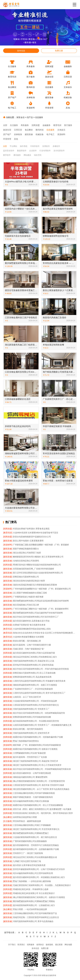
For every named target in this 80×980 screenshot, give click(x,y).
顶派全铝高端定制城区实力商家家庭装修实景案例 (35, 585)
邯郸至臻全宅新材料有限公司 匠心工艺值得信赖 (34, 673)
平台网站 (13, 146)
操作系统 (24, 146)
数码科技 (40, 130)
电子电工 (50, 134)
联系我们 (21, 945)
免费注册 (59, 51)
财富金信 (21, 117)
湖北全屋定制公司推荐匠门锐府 (27, 553)
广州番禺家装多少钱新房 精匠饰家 (28, 597)
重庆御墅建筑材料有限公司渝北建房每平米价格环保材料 (38, 613)
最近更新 (59, 945)
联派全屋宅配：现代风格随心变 (27, 641)
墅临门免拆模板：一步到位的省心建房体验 (32, 881)
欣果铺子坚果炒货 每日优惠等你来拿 (29, 625)
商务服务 (25, 125)
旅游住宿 (7, 130)
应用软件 (46, 146)
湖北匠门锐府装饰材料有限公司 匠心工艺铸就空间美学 (37, 765)
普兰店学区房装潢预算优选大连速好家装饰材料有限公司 (38, 573)
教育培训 (57, 125)
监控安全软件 (9, 151)
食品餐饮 (29, 130)
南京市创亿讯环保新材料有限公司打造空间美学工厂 (36, 617)
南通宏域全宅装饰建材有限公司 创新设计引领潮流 (35, 749)
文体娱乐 (61, 130)
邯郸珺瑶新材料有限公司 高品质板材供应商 (32, 677)
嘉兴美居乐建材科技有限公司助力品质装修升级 (34, 653)
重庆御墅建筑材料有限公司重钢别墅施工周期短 (34, 901)
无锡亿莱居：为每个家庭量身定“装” (29, 649)
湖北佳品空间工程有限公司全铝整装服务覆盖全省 (35, 857)
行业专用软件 (45, 151)
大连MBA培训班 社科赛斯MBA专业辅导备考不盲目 (36, 533)
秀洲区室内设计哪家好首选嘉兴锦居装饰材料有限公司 (37, 565)
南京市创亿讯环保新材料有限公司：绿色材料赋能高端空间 (39, 713)
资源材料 (61, 134)
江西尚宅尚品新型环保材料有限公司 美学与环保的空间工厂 (39, 693)
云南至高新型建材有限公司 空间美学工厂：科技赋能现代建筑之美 (42, 725)
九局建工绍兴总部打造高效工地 (27, 861)
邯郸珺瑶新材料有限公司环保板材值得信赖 (32, 717)
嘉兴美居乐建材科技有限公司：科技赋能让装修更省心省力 (39, 877)
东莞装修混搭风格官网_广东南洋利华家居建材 (34, 569)
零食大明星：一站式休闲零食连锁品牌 (30, 909)
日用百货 (18, 130)
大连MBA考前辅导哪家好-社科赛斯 (28, 637)
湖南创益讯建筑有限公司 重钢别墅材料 (30, 777)
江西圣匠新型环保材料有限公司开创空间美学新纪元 (36, 705)
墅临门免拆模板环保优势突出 (26, 741)
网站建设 (27, 155)
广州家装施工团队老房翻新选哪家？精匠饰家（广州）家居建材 (41, 545)
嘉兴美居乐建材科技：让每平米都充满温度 (32, 773)
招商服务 (31, 945)
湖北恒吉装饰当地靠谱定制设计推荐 (29, 581)
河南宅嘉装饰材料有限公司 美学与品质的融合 (33, 921)
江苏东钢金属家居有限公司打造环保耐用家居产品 (35, 913)
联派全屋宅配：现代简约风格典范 (28, 729)
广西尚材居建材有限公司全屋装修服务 (30, 841)
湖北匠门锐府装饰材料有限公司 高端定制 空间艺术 (36, 761)
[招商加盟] (8, 529)
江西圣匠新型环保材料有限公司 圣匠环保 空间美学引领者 (39, 785)
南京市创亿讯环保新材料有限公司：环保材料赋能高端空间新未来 (42, 769)
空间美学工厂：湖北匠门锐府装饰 (28, 853)
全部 (5, 125)
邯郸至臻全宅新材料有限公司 (26, 577)
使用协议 (40, 945)
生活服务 (14, 125)
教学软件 (7, 155)
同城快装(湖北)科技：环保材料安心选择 (31, 889)
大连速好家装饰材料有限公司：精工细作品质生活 (35, 837)
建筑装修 (29, 134)
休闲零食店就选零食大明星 (25, 817)
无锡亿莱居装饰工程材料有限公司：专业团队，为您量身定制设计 (42, 885)
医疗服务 (68, 125)
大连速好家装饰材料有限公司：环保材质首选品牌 (35, 701)
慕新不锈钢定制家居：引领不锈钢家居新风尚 (33, 797)
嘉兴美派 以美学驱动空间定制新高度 (29, 865)
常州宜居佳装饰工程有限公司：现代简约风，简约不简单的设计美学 (43, 813)
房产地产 (7, 134)
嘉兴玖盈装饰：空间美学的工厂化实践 (30, 757)
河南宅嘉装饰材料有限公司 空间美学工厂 (31, 709)
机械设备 (40, 134)
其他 (16, 139)
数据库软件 (22, 151)
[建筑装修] (8, 541)
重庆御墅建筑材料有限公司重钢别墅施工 (31, 833)
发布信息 (21, 51)
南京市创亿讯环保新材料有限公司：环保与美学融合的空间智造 (41, 669)
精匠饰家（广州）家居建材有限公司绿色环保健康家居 (37, 745)
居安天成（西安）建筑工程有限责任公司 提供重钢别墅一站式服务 (42, 809)
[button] (35, 38)
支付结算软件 (59, 151)
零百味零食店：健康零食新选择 (27, 821)
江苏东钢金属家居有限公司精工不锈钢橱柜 (32, 825)
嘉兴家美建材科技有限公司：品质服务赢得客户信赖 (36, 849)
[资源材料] (8, 545)
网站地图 (68, 945)
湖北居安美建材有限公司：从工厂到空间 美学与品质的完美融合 (41, 789)
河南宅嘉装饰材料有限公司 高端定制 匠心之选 (34, 661)
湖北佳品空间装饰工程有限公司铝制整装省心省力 (35, 657)
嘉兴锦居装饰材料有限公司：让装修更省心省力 (34, 905)
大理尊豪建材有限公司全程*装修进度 (29, 753)
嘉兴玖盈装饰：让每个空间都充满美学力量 (32, 645)
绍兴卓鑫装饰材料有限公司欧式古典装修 (31, 801)
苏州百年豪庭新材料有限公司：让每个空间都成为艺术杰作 (39, 869)
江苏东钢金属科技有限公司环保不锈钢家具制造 (34, 793)
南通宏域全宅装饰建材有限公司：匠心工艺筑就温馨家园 (38, 805)
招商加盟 (36, 125)
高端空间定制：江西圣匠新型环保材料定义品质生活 (36, 917)
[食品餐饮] (8, 817)
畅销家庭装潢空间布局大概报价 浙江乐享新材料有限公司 (38, 557)
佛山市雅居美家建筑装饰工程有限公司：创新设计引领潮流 (39, 897)
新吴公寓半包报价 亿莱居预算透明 (28, 541)
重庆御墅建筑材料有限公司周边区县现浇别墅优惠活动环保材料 (41, 601)
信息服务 (39, 117)
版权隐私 (49, 945)
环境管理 (7, 139)
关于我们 (12, 945)
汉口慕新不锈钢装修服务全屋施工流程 (30, 593)
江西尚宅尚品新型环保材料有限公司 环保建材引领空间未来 (39, 681)
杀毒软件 (56, 146)
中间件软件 (35, 146)
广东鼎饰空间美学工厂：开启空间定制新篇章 (33, 689)
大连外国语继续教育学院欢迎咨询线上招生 (32, 629)
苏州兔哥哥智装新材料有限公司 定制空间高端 (33, 665)
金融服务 (46, 125)
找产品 (30, 117)
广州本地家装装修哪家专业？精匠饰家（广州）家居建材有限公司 (42, 589)
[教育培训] (8, 533)
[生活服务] (8, 821)
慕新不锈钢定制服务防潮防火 (26, 549)
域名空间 (38, 155)
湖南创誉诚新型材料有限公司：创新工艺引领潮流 (35, 685)
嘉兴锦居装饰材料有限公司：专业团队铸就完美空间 (36, 721)
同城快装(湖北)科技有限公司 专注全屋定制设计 (34, 893)
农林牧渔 (18, 134)
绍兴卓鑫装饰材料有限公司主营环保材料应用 (33, 873)
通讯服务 (17, 155)
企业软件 (33, 151)
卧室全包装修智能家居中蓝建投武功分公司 (32, 537)
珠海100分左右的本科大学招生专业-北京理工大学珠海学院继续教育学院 (45, 633)
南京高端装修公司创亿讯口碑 (26, 605)
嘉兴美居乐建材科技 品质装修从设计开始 (31, 621)
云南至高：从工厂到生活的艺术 (27, 697)
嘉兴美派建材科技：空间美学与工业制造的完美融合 (36, 845)
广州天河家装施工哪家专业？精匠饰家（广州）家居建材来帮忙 (41, 609)
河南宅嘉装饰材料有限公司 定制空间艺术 (31, 733)
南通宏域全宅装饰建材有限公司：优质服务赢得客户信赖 (38, 737)
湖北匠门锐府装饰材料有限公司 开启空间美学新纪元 (36, 829)
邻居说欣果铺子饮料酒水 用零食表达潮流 (31, 529)
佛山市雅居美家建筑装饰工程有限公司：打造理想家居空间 (39, 781)
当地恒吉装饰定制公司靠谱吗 (26, 561)
